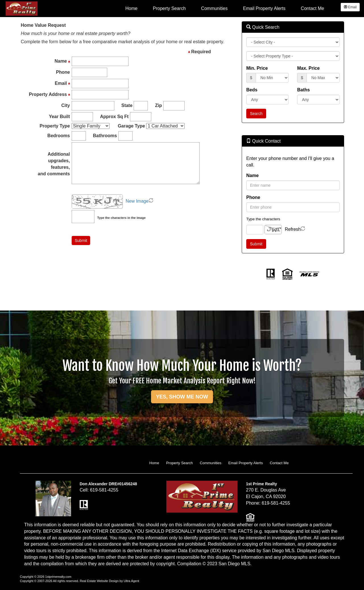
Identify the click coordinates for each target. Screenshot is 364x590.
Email (350, 7)
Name (253, 175)
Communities (211, 463)
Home (154, 463)
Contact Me (279, 463)
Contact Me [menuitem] (313, 8)
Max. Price (308, 68)
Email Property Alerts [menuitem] (264, 8)
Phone (253, 197)
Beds (252, 90)
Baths (303, 90)
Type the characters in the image (121, 218)
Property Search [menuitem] (169, 8)
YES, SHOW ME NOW (182, 397)
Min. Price (257, 68)
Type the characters (263, 219)
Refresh (293, 229)
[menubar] (225, 8)
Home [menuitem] (132, 8)
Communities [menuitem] (214, 8)
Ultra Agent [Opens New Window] (131, 581)
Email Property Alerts (246, 463)
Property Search (179, 463)
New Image (137, 201)
